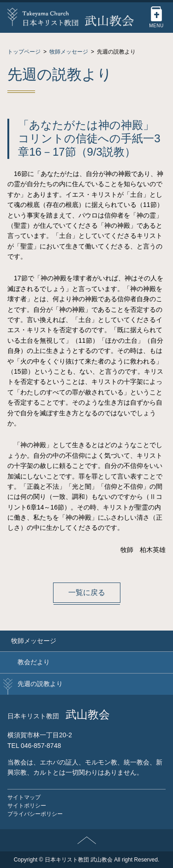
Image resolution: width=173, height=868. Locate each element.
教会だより (34, 662)
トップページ (24, 52)
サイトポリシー (27, 806)
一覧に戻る (87, 592)
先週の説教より (40, 684)
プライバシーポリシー (35, 814)
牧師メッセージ (34, 641)
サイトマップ (24, 797)
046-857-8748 (41, 746)
